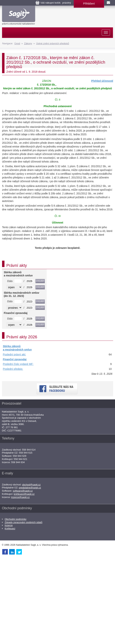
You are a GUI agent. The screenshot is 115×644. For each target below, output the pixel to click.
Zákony (28, 43)
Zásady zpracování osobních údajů (24, 522)
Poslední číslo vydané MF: (18, 364)
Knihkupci (10, 529)
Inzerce (9, 525)
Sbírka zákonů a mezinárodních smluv (17, 348)
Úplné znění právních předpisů (52, 43)
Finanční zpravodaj (15, 359)
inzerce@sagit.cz (20, 497)
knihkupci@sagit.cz (24, 494)
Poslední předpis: (13, 369)
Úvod (17, 43)
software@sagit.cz (23, 491)
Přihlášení (89, 4)
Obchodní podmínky (15, 519)
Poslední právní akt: (14, 354)
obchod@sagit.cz (31, 485)
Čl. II (58, 100)
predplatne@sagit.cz (30, 488)
